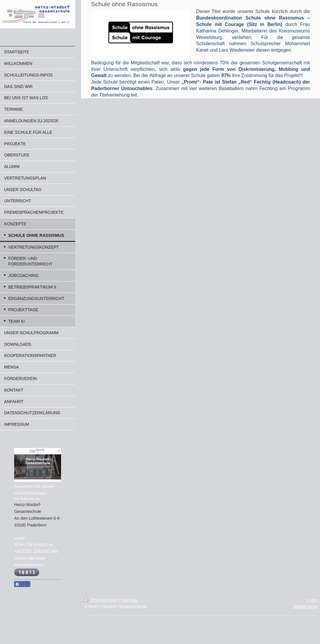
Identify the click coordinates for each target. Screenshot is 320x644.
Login (311, 600)
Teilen (22, 584)
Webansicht (305, 606)
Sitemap (129, 600)
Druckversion (101, 600)
